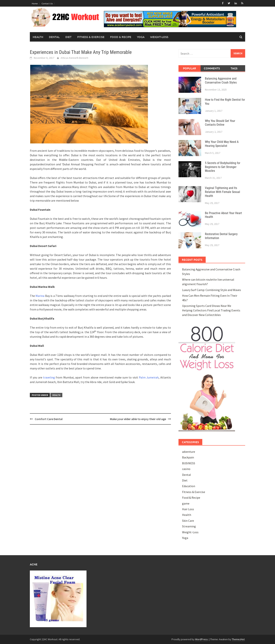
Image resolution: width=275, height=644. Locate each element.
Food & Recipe (121, 37)
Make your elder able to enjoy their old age (138, 419)
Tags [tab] (234, 68)
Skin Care (188, 521)
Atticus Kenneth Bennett (74, 58)
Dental (54, 37)
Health (38, 37)
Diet (68, 37)
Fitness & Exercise (91, 37)
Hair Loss (188, 509)
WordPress (201, 639)
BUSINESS (189, 463)
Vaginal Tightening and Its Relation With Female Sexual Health (222, 192)
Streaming (189, 526)
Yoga (141, 37)
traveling (49, 377)
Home (35, 3)
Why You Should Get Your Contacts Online (220, 123)
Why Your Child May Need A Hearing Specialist (222, 144)
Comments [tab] (212, 68)
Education (189, 486)
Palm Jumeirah (149, 377)
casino (186, 469)
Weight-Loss (159, 37)
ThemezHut (238, 639)
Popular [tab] (190, 68)
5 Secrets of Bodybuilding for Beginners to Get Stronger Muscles (223, 167)
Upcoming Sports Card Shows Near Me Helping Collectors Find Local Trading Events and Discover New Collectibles (211, 310)
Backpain (188, 457)
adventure (189, 452)
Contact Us (47, 3)
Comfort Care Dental (49, 419)
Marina (40, 296)
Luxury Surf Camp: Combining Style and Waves (212, 290)
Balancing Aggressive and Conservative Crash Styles (221, 80)
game (186, 503)
